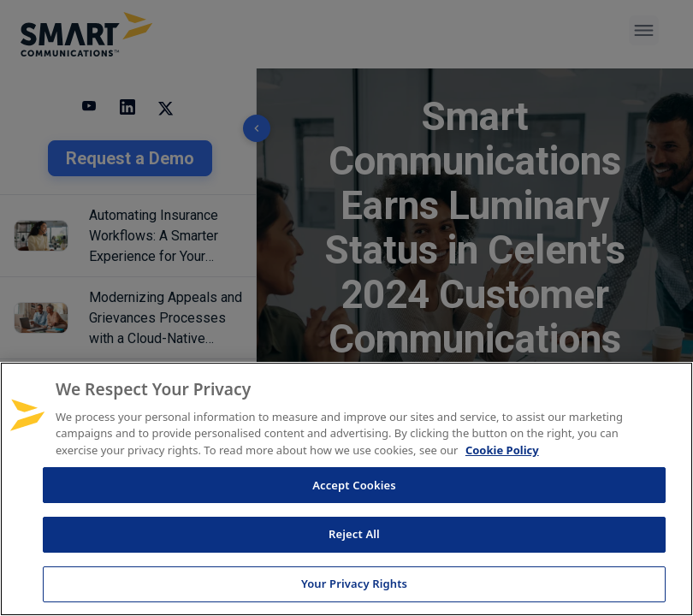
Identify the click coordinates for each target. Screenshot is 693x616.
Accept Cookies (354, 485)
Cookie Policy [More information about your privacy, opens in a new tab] (502, 450)
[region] (346, 489)
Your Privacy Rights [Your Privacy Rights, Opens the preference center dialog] (354, 583)
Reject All (354, 534)
